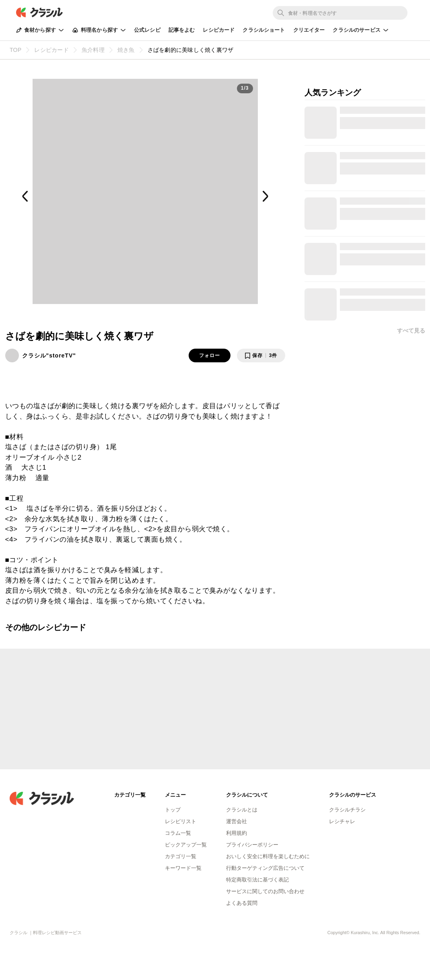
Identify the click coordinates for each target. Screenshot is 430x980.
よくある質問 (242, 903)
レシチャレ (342, 821)
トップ (173, 810)
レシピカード (219, 30)
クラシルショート (264, 30)
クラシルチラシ (347, 810)
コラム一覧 (178, 833)
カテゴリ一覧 (181, 856)
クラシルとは (242, 810)
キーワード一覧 (183, 868)
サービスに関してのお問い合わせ (265, 891)
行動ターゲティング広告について (265, 868)
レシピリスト (181, 821)
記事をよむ (182, 30)
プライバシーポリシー (252, 845)
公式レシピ (147, 30)
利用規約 (237, 833)
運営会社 (237, 821)
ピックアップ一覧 (186, 845)
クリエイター (309, 30)
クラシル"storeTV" (49, 355)
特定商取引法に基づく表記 (257, 880)
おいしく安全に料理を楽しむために (268, 856)
